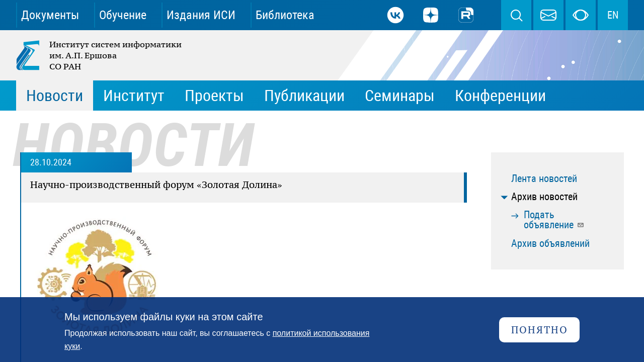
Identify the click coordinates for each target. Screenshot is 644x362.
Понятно (540, 330)
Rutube (466, 15)
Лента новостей (544, 178)
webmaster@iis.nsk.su (548, 15)
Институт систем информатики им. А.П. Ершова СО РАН (100, 55)
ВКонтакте (395, 15)
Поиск (516, 15)
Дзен (431, 15)
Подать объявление (554, 220)
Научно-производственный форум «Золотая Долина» (156, 185)
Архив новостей (544, 197)
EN (613, 15)
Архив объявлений (550, 243)
